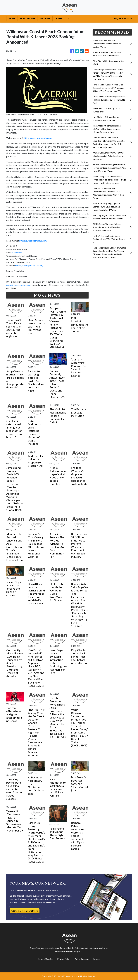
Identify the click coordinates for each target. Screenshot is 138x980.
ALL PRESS (45, 18)
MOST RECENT (27, 18)
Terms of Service (45, 959)
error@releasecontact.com (19, 285)
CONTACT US (62, 18)
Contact (97, 959)
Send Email (17, 253)
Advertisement (82, 959)
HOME (12, 18)
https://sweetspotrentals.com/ (38, 138)
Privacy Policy (64, 959)
